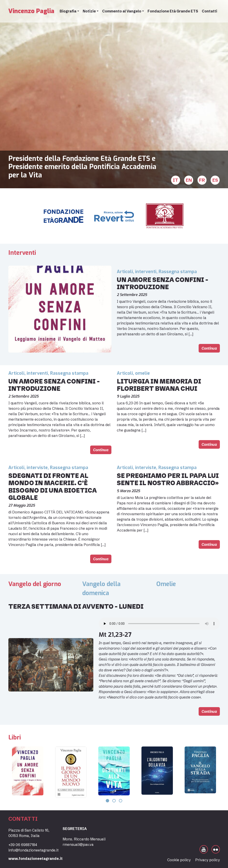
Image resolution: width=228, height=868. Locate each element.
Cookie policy (179, 860)
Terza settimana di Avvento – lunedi (76, 607)
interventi (146, 272)
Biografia (68, 11)
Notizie (89, 11)
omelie (142, 373)
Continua (209, 348)
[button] (107, 801)
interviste (37, 468)
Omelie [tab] (166, 584)
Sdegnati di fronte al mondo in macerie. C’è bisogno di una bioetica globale (53, 487)
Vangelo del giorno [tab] (35, 584)
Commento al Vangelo (122, 11)
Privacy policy (208, 860)
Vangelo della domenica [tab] (101, 589)
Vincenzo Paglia (31, 11)
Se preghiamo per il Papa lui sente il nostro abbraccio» (168, 479)
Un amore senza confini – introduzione (163, 283)
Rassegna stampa (178, 272)
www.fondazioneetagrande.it (35, 858)
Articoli (125, 272)
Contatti (209, 11)
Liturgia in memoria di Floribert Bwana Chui (159, 385)
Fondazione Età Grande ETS (173, 11)
